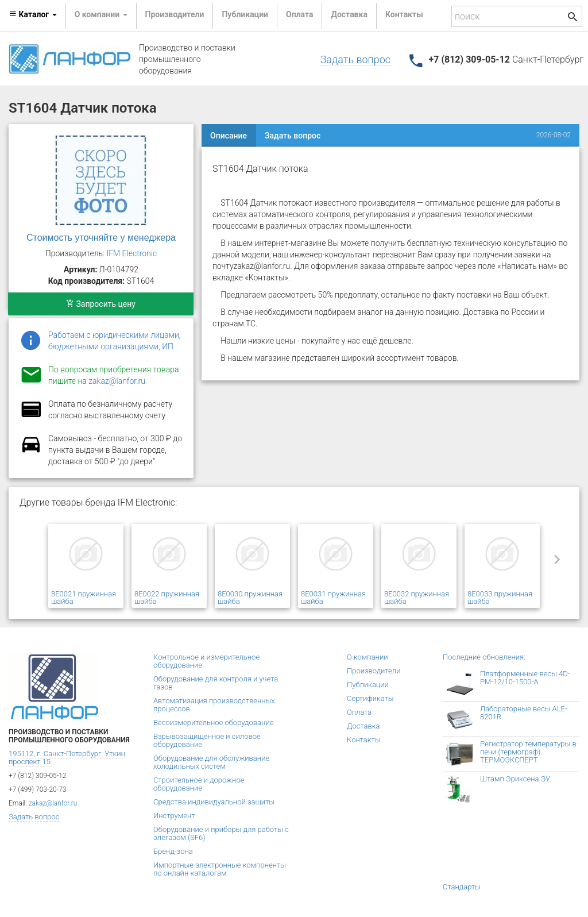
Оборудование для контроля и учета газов (216, 683)
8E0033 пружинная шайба (500, 598)
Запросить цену (101, 304)
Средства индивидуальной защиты (214, 802)
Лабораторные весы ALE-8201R (524, 713)
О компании (367, 657)
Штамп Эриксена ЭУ (515, 779)
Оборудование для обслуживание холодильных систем (211, 762)
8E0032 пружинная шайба (417, 598)
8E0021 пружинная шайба (84, 598)
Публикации (245, 14)
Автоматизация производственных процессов (214, 705)
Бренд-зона (173, 851)
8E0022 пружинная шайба (167, 598)
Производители (175, 14)
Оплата (299, 14)
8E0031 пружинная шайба (333, 598)
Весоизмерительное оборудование (213, 723)
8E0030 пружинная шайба (250, 598)
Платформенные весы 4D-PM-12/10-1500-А (525, 678)
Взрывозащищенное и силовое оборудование (207, 740)
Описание (229, 136)
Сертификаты (370, 698)
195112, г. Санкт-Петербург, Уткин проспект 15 (67, 758)
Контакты (404, 14)
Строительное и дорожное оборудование (199, 784)
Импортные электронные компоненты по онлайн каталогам (220, 869)
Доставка (349, 14)
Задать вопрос (355, 59)
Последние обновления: (484, 657)
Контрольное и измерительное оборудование (206, 661)
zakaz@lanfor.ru (117, 381)
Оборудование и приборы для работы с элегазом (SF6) (221, 833)
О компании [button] (101, 14)
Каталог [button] (33, 14)
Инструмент (174, 816)
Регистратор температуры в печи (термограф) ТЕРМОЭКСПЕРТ (528, 752)
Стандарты (462, 887)
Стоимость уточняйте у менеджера (101, 238)
